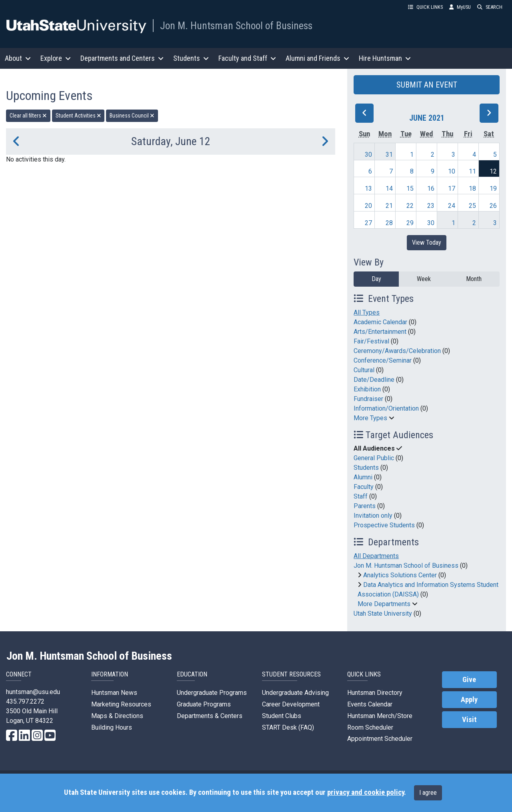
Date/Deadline (374, 380)
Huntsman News (114, 693)
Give (469, 680)
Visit (469, 720)
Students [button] (191, 58)
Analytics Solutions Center (400, 575)
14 (389, 189)
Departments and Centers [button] (122, 58)
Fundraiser (368, 399)
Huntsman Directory (375, 693)
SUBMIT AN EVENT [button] (427, 85)
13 (368, 189)
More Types (370, 418)
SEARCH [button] (490, 7)
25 (472, 206)
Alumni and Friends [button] (317, 58)
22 (410, 206)
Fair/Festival (371, 341)
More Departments (384, 604)
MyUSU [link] (460, 7)
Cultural (364, 370)
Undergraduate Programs (212, 693)
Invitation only (373, 516)
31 (389, 155)
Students (366, 468)
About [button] (18, 58)
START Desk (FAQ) (288, 727)
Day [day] (376, 279)
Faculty (364, 487)
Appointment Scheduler (380, 739)
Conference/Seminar (383, 360)
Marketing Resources (121, 704)
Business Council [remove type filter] (132, 116)
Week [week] (424, 279)
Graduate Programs (204, 704)
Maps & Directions (117, 716)
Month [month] (474, 279)
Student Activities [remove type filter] (78, 116)
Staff (361, 496)
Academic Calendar (380, 322)
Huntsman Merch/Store (380, 716)
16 (431, 189)
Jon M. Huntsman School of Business (236, 26)
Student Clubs (282, 716)
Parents (365, 506)
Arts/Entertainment (380, 332)
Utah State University (383, 613)
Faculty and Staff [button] (247, 58)
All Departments (376, 556)
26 (493, 206)
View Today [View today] (427, 242)
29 (410, 223)
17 (452, 189)
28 (389, 223)
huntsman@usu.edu (33, 692)
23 (431, 206)
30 (368, 155)
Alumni (363, 477)
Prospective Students (384, 525)
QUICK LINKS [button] (425, 7)
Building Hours (112, 727)
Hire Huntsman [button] (385, 58)
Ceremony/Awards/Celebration (397, 351)
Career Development (291, 704)
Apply (469, 700)
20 (368, 206)
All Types (367, 312)
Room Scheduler (370, 727)
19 (493, 189)
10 (452, 171)
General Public (374, 458)
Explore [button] (56, 58)
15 (410, 189)
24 (452, 206)
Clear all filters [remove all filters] (28, 116)
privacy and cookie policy (366, 792)
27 (368, 223)
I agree (428, 793)
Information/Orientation (386, 408)
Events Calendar (370, 704)
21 (389, 206)
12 (493, 171)
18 (472, 189)
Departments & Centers (210, 716)
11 (472, 171)
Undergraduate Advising (295, 693)
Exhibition (367, 389)
